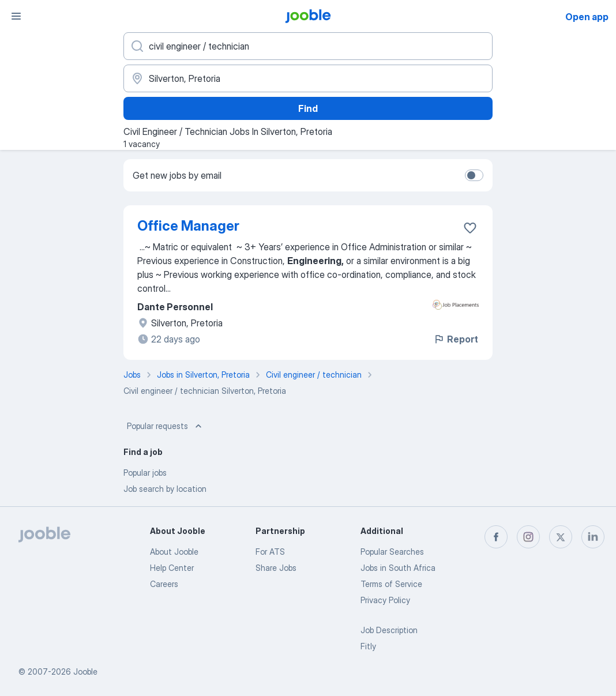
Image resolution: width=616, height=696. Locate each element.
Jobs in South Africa (398, 568)
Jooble (85, 671)
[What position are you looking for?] (308, 46)
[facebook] (496, 537)
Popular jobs (145, 473)
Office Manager (188, 226)
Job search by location (165, 489)
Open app (587, 17)
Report (456, 339)
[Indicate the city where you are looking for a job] (308, 78)
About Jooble (174, 552)
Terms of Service (391, 584)
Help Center (172, 568)
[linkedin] (593, 537)
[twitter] (561, 537)
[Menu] (16, 16)
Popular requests (166, 426)
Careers (164, 584)
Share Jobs (276, 568)
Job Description (389, 630)
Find (308, 108)
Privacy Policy (385, 600)
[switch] (474, 175)
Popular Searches (392, 552)
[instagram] (528, 537)
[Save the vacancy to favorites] (470, 228)
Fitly (368, 646)
